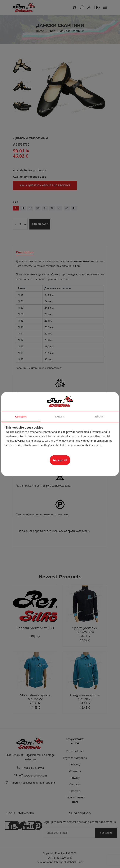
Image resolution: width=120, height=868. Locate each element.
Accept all (60, 460)
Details (60, 416)
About (99, 416)
